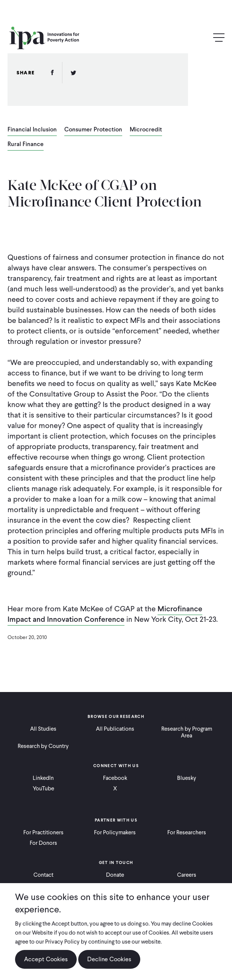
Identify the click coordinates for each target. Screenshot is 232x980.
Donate (115, 875)
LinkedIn (43, 778)
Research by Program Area (187, 732)
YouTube (43, 789)
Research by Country (43, 746)
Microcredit (146, 130)
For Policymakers (115, 832)
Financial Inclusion (32, 130)
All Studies (43, 729)
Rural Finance (26, 145)
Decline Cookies (109, 959)
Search (203, 38)
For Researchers (187, 832)
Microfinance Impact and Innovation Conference (105, 614)
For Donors (43, 843)
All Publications (115, 729)
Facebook (115, 778)
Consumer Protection (93, 130)
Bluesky (187, 778)
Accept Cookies (46, 959)
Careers (187, 875)
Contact (43, 875)
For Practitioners (43, 832)
